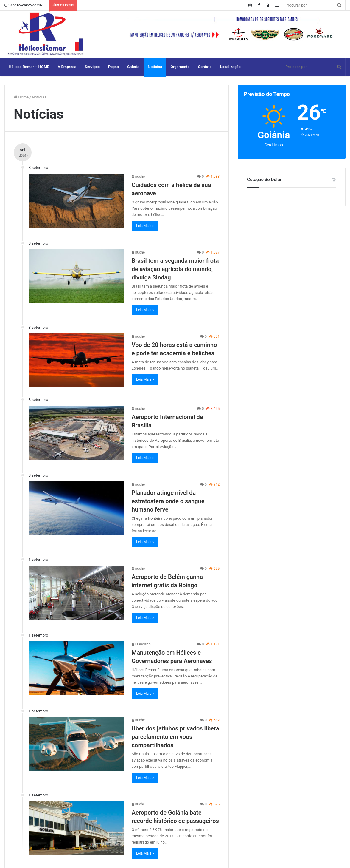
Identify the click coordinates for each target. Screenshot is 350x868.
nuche (138, 177)
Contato (205, 67)
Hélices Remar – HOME (29, 67)
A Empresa (67, 67)
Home (21, 97)
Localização (231, 67)
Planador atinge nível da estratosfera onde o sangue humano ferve (168, 501)
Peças (113, 67)
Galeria (133, 67)
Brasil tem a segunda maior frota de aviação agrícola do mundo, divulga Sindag (175, 269)
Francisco (141, 644)
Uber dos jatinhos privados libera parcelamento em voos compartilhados (175, 737)
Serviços (92, 67)
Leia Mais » (145, 226)
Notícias (155, 67)
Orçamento (180, 67)
